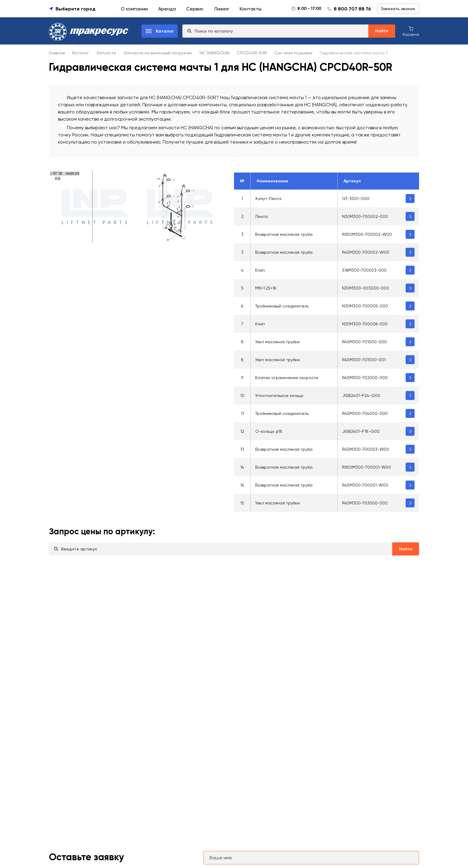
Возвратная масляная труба (284, 234)
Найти (382, 31)
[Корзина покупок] (411, 31)
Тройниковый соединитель (282, 306)
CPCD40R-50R (252, 53)
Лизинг (222, 9)
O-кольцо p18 (269, 431)
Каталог (81, 53)
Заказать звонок (398, 9)
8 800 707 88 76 (352, 9)
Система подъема (293, 53)
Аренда (167, 9)
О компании (134, 9)
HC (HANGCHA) (215, 53)
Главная (57, 53)
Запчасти (106, 53)
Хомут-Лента (268, 198)
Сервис (195, 9)
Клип (260, 270)
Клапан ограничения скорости (287, 378)
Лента (261, 216)
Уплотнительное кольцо (279, 395)
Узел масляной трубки (277, 342)
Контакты (251, 9)
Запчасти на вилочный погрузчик (158, 53)
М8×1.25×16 (266, 288)
